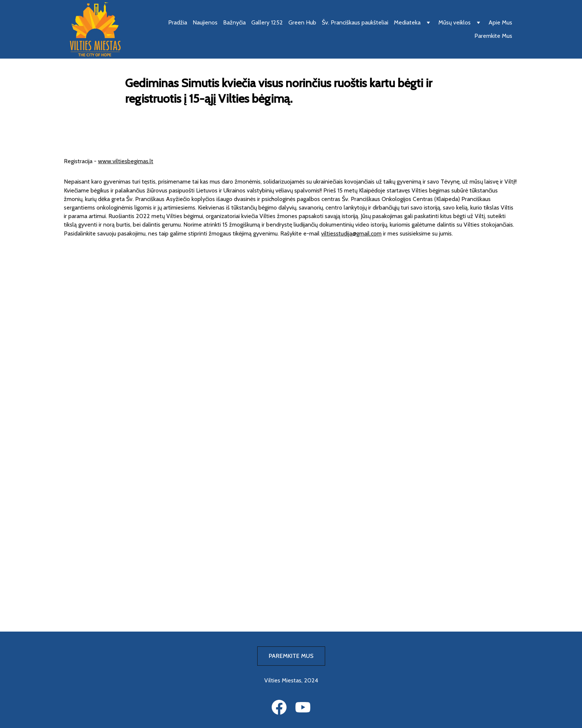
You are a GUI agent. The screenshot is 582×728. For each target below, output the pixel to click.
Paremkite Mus (493, 36)
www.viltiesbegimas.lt (126, 161)
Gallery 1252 (267, 22)
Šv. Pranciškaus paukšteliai (355, 22)
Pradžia (178, 22)
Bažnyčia (234, 22)
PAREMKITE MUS (291, 656)
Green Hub (302, 22)
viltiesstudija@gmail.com (351, 233)
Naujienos (205, 22)
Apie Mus (500, 22)
